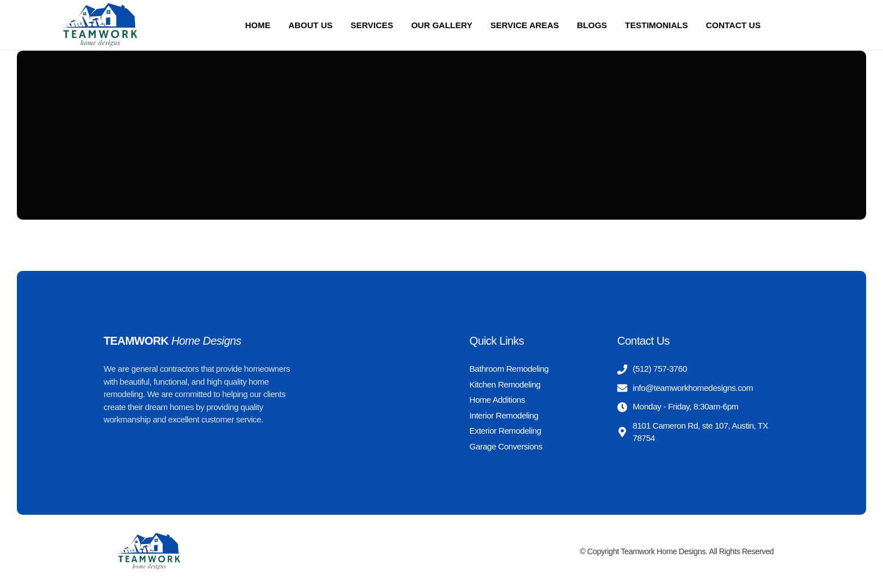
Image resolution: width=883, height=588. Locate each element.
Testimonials (657, 25)
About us (310, 25)
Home (258, 25)
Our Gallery (442, 25)
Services (372, 25)
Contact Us (733, 25)
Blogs (592, 25)
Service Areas (525, 25)
